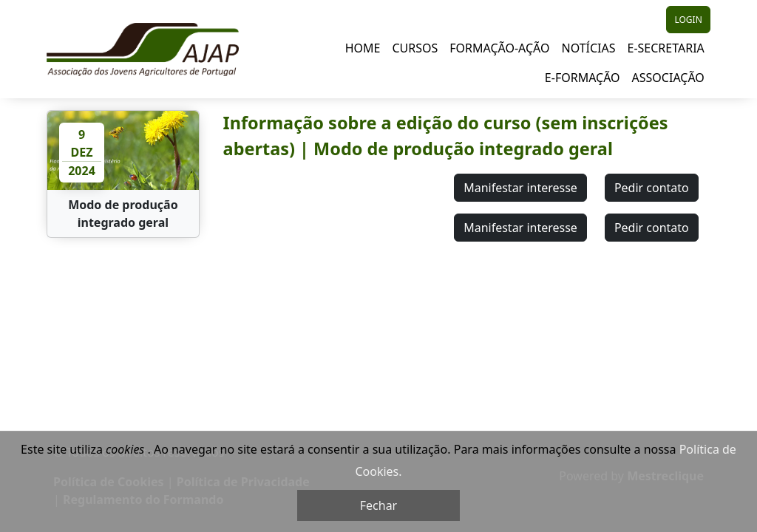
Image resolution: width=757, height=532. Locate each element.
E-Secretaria (666, 48)
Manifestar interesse (520, 188)
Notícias (588, 48)
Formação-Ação (499, 48)
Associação (668, 78)
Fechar (378, 505)
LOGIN (688, 20)
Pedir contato (652, 188)
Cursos (415, 48)
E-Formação (583, 78)
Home (363, 48)
